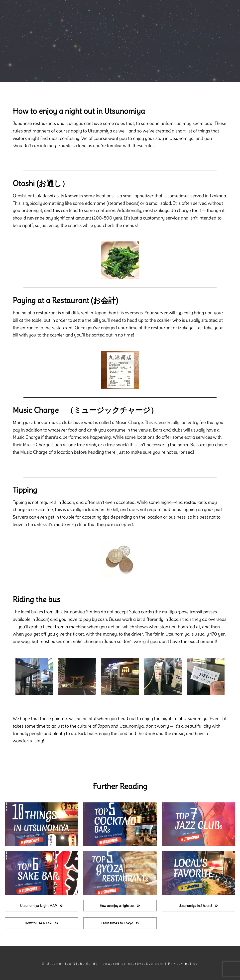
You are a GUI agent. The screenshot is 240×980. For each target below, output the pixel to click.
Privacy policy (183, 964)
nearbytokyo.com (146, 964)
